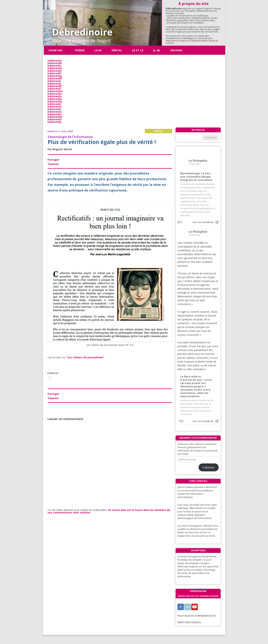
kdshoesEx (55, 119)
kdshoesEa (55, 61)
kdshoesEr (54, 104)
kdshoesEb (55, 63)
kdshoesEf (54, 73)
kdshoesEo (55, 96)
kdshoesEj (54, 84)
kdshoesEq (55, 101)
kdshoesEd (55, 68)
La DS (98, 50)
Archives (176, 50)
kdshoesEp (55, 99)
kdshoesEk (55, 86)
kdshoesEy (55, 122)
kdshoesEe (55, 71)
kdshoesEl (54, 89)
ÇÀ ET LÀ (138, 50)
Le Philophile (198, 161)
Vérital (117, 50)
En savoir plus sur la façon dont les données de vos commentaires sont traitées (109, 511)
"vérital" (208, 526)
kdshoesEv (55, 114)
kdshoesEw (55, 117)
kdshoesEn (55, 94)
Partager (53, 160)
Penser (80, 50)
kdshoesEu (55, 112)
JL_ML (157, 50)
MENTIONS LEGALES (189, 622)
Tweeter (53, 164)
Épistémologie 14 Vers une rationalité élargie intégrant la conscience (196, 177)
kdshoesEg (55, 76)
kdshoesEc (55, 66)
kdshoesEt (54, 109)
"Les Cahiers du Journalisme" (85, 357)
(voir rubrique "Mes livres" (197, 506)
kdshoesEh (55, 78)
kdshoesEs (55, 107)
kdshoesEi (54, 81)
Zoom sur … (57, 50)
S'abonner (209, 467)
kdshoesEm (55, 91)
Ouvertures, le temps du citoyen (197, 558)
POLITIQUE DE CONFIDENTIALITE (197, 616)
